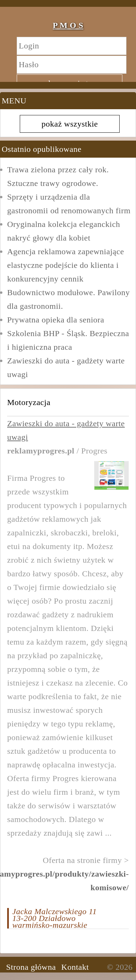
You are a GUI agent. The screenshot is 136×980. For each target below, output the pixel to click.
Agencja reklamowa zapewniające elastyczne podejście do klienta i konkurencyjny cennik (66, 265)
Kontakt (75, 967)
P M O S (68, 25)
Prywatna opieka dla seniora (56, 320)
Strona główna (31, 967)
